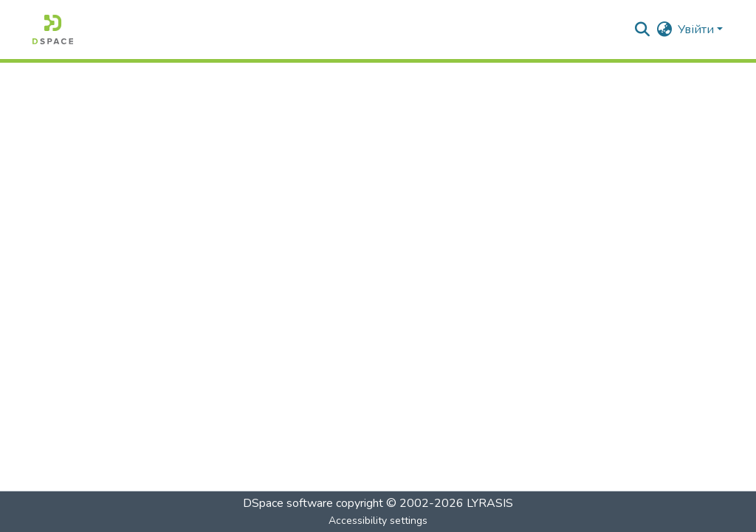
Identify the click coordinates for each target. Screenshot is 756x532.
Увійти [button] (697, 30)
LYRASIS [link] (490, 503)
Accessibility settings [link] (378, 521)
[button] (53, 30)
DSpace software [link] (288, 503)
